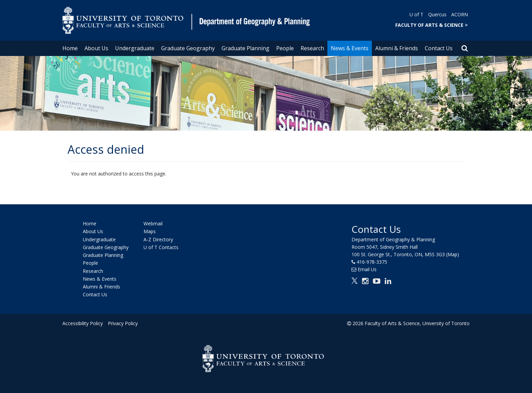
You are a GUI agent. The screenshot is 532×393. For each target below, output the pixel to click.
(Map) (453, 254)
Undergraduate (135, 48)
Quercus (437, 14)
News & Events (350, 48)
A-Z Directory (158, 239)
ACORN (460, 14)
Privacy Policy (122, 323)
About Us (96, 48)
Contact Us (439, 48)
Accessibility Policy (83, 323)
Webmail (153, 223)
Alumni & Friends (397, 48)
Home (70, 48)
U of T (416, 14)
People (285, 48)
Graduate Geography (188, 48)
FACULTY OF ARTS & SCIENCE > (432, 25)
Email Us (367, 269)
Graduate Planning (245, 48)
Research (312, 48)
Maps (150, 232)
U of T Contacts (161, 247)
